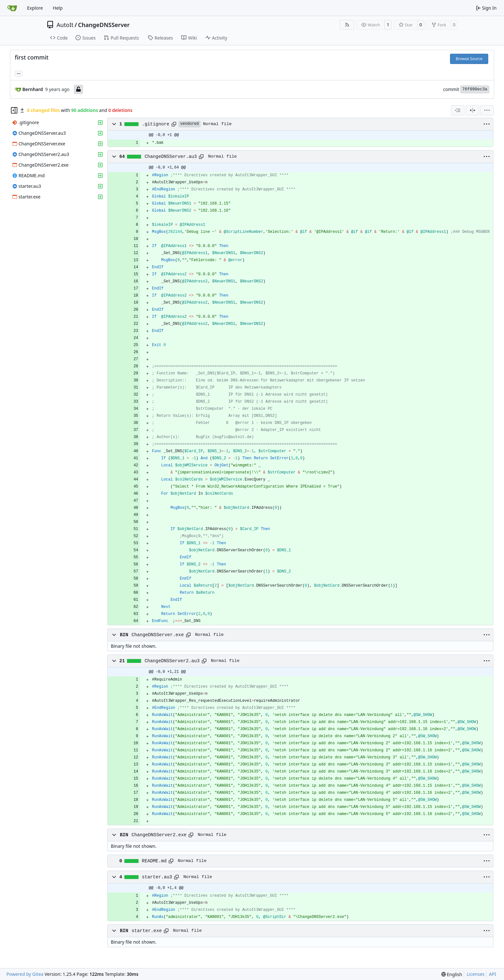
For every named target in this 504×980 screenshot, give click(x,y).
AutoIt (65, 25)
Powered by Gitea (25, 974)
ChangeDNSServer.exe (157, 635)
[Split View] (473, 110)
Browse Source (469, 59)
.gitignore (156, 124)
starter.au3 (157, 877)
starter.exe (147, 931)
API (492, 974)
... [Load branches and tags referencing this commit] (19, 73)
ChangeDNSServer (104, 25)
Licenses (476, 974)
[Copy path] (174, 124)
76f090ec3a (475, 89)
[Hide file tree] (14, 110)
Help (58, 8)
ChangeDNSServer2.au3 (172, 661)
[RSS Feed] (347, 25)
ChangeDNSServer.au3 (171, 157)
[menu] (487, 110)
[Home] (12, 8)
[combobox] (458, 110)
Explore (35, 8)
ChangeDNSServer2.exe (159, 835)
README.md (154, 861)
